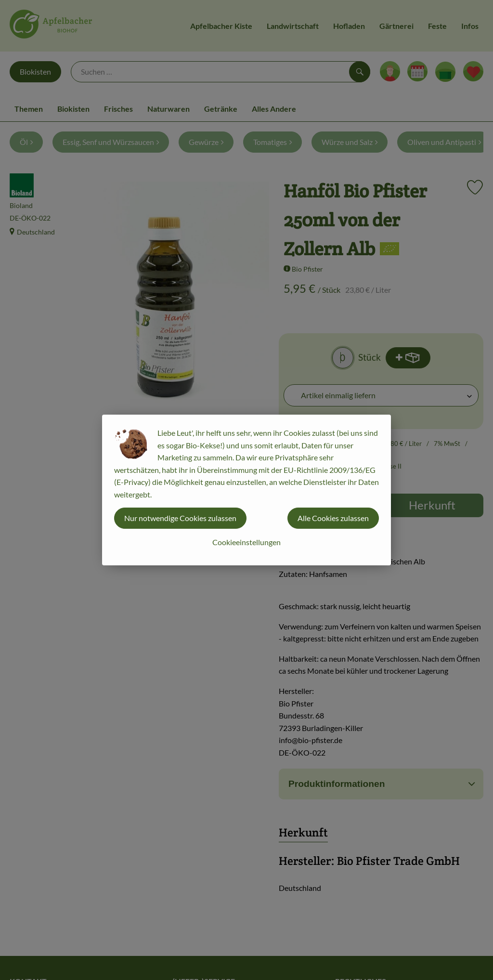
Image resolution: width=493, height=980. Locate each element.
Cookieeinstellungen (246, 542)
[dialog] (246, 490)
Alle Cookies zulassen (333, 518)
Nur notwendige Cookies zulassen (180, 518)
